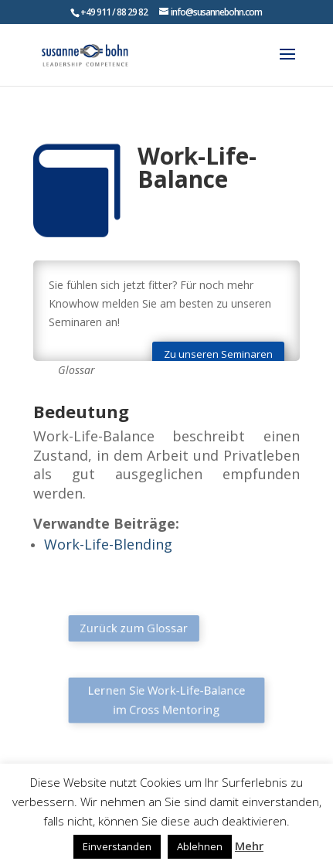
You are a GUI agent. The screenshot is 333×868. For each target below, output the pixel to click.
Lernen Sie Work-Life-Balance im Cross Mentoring (166, 700)
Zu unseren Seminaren (218, 354)
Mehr (249, 846)
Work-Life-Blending (108, 544)
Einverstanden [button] (117, 846)
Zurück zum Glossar (139, 628)
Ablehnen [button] (200, 846)
